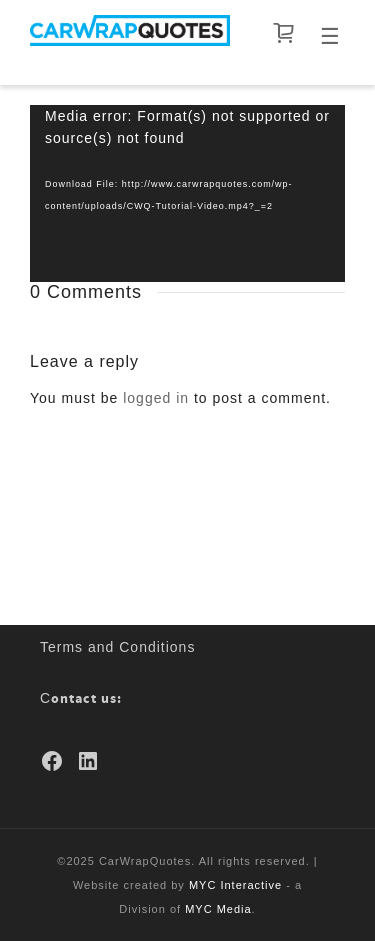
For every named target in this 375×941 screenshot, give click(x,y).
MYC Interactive (235, 885)
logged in (156, 398)
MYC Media (218, 909)
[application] (187, 193)
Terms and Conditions (117, 647)
